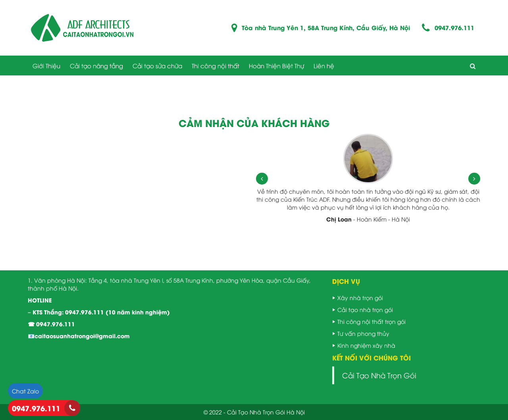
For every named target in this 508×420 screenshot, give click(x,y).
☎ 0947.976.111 (51, 324)
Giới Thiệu (46, 66)
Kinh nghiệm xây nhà (366, 345)
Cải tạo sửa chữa (157, 66)
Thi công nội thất (216, 66)
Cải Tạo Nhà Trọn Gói (379, 375)
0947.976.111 (454, 28)
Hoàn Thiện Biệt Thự (276, 66)
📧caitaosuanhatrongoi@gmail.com (79, 336)
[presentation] (262, 179)
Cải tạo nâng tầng (96, 66)
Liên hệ (324, 66)
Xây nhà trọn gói (360, 298)
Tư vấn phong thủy (363, 333)
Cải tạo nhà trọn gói (365, 309)
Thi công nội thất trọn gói (371, 321)
